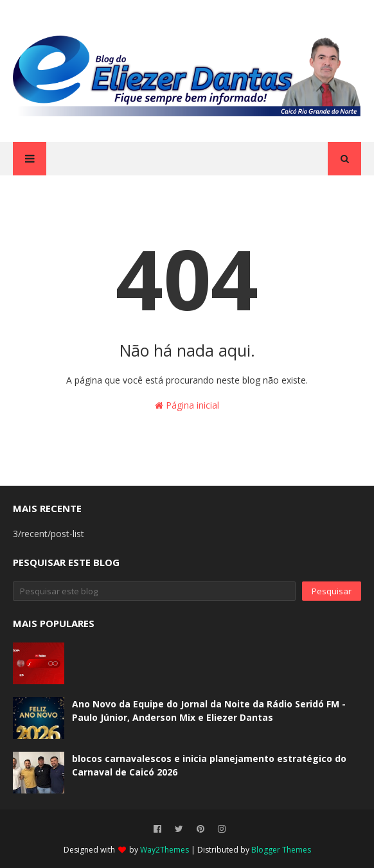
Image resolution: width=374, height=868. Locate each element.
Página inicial (187, 405)
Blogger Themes (281, 850)
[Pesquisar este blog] (154, 591)
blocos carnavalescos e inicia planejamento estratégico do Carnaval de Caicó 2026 (209, 765)
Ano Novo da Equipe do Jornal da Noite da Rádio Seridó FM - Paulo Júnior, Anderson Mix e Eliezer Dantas (209, 711)
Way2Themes (165, 850)
